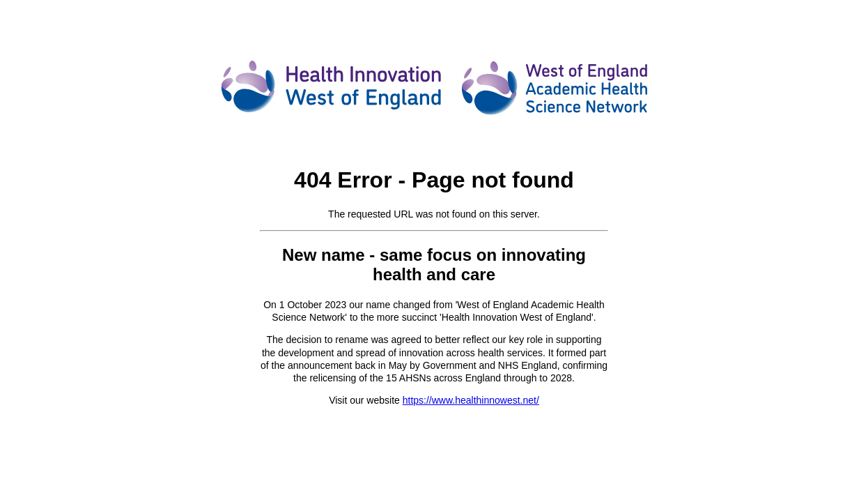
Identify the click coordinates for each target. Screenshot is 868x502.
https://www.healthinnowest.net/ (471, 400)
